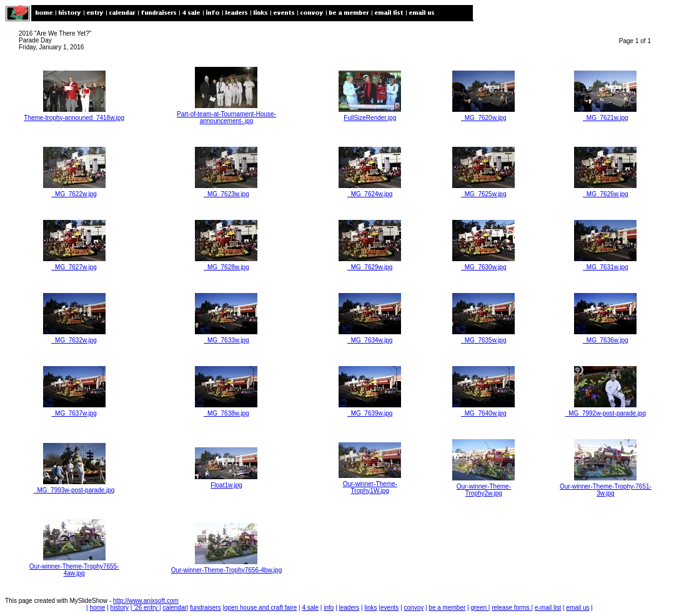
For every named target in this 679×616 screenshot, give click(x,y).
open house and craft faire (260, 608)
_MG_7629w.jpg (370, 267)
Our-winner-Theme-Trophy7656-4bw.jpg (227, 570)
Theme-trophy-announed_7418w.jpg (74, 118)
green (479, 608)
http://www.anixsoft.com (146, 601)
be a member (447, 608)
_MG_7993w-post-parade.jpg (74, 490)
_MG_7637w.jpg (74, 413)
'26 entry (146, 608)
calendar (174, 608)
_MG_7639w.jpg (370, 413)
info (329, 608)
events (389, 608)
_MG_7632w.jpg (74, 340)
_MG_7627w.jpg (74, 267)
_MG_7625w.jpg (483, 194)
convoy (414, 608)
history (120, 608)
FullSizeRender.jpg (370, 118)
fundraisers (205, 608)
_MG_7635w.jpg (483, 340)
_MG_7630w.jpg (483, 267)
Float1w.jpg (226, 485)
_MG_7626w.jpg (605, 194)
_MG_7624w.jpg (370, 194)
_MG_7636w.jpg (605, 340)
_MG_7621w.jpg (605, 118)
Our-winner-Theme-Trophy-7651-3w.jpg (606, 490)
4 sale (310, 608)
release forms (511, 608)
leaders (349, 608)
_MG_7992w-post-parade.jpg (606, 413)
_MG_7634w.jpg (370, 340)
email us (577, 608)
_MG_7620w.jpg (483, 118)
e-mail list (548, 608)
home (97, 608)
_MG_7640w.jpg (483, 413)
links (370, 608)
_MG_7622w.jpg (74, 194)
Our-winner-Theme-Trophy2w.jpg (484, 490)
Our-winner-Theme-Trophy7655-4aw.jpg (74, 570)
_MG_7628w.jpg (226, 267)
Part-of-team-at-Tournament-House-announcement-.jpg (226, 117)
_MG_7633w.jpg (226, 340)
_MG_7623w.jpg (226, 194)
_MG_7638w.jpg (226, 413)
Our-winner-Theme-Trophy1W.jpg (370, 487)
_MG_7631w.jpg (605, 267)
